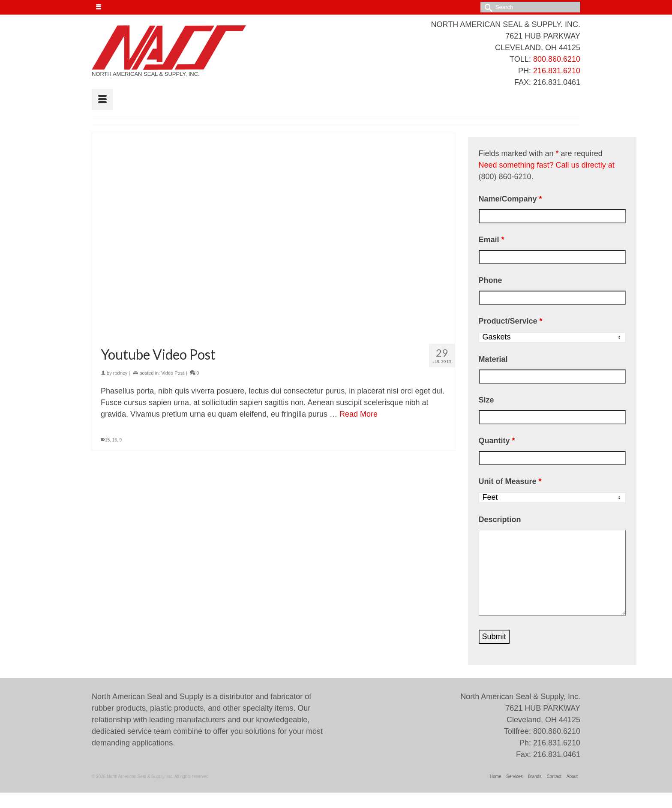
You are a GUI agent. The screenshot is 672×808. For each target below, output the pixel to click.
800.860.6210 (557, 59)
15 (107, 440)
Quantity (497, 441)
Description (500, 520)
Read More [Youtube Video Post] (358, 414)
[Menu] (102, 99)
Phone (490, 280)
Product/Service (511, 321)
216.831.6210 (557, 71)
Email (492, 240)
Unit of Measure (510, 481)
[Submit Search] (487, 7)
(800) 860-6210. (506, 177)
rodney (120, 373)
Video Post (172, 373)
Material (493, 359)
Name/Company (510, 199)
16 (115, 440)
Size (486, 400)
